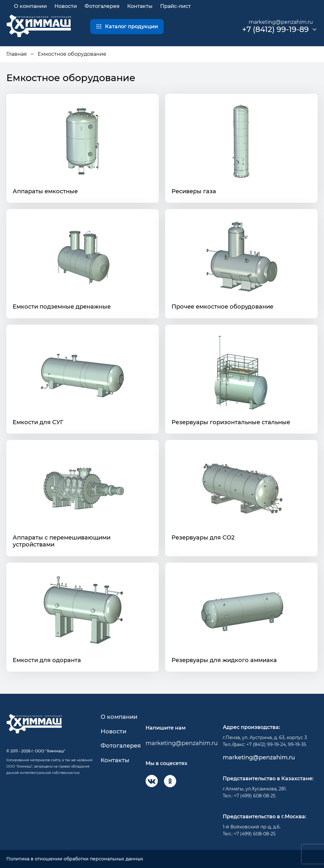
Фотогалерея (102, 6)
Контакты (140, 6)
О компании (30, 6)
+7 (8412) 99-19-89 (275, 29)
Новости (66, 6)
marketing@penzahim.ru (281, 22)
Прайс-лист (175, 6)
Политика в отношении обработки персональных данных (75, 859)
